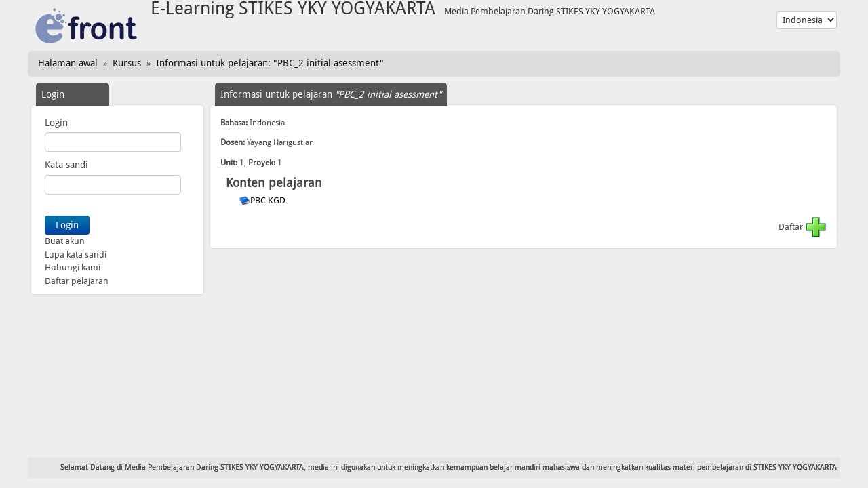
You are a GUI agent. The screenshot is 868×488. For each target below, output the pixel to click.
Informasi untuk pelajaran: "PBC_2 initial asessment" (270, 63)
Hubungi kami (73, 267)
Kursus (127, 63)
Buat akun (65, 241)
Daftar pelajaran (77, 281)
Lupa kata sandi (76, 255)
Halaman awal (68, 63)
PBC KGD (269, 200)
